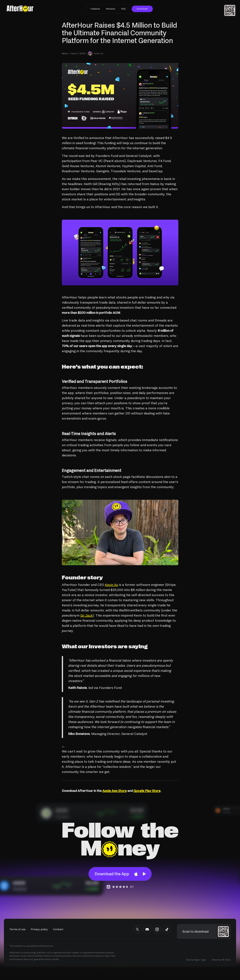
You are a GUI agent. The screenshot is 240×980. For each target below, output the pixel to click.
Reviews (111, 9)
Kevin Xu (111, 585)
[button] (230, 10)
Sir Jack (87, 615)
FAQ (123, 9)
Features (95, 9)
